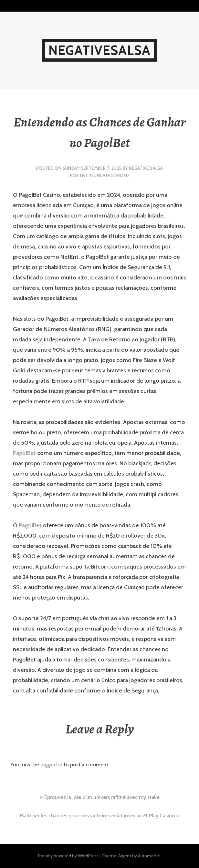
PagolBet (24, 453)
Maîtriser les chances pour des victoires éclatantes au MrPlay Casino (97, 816)
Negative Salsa (146, 168)
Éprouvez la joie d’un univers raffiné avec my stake (102, 797)
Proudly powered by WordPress (68, 856)
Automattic (149, 856)
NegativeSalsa (100, 50)
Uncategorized (111, 176)
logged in (51, 765)
